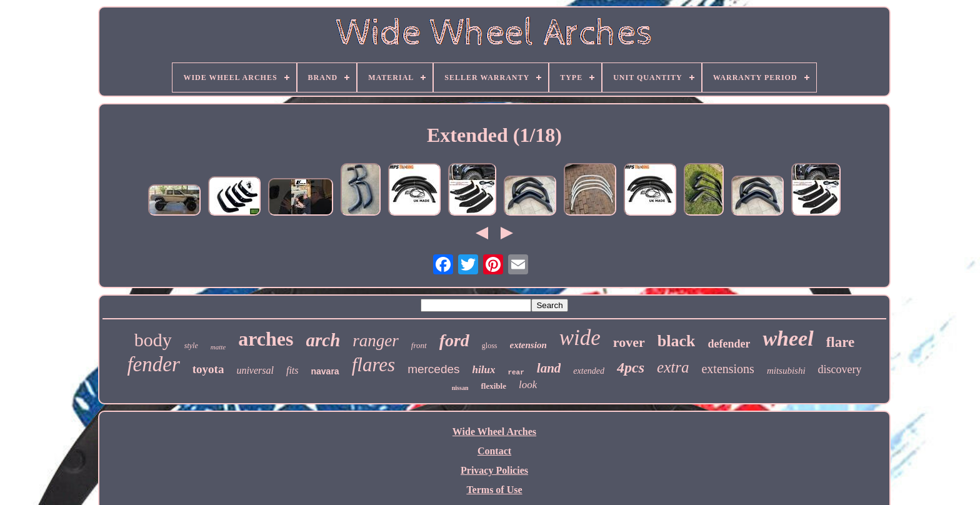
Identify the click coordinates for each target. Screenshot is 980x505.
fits (292, 370)
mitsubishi (786, 371)
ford (454, 340)
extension (528, 345)
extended (589, 371)
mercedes (433, 369)
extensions (727, 369)
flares (373, 365)
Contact (494, 451)
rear (516, 372)
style (191, 346)
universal (255, 370)
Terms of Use (494, 490)
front (419, 345)
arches (266, 339)
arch (323, 340)
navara (325, 371)
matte (218, 347)
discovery (840, 369)
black (677, 341)
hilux (484, 370)
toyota (208, 369)
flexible (493, 386)
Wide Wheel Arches (494, 432)
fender (153, 364)
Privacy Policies (494, 470)
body (153, 340)
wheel (788, 338)
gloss (490, 346)
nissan (460, 388)
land (549, 368)
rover (629, 342)
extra (673, 367)
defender (729, 344)
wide (580, 338)
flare (841, 342)
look (528, 385)
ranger (376, 341)
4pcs (631, 367)
